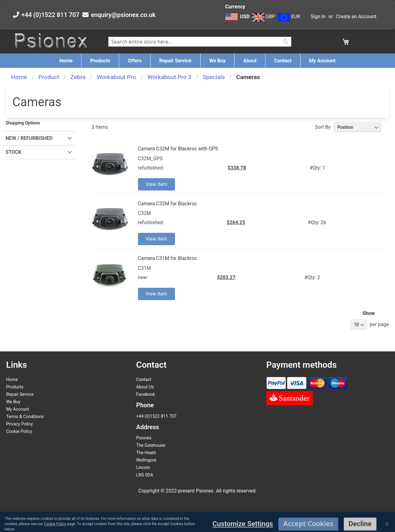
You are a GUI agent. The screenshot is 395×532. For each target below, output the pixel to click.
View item (156, 184)
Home (19, 77)
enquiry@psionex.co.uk (123, 15)
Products (15, 387)
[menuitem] (66, 61)
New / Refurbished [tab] (29, 138)
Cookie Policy (19, 431)
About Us (145, 387)
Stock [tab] (13, 152)
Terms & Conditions (25, 417)
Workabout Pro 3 (169, 77)
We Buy (13, 402)
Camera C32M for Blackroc (168, 204)
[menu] (197, 61)
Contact (144, 379)
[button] (238, 20)
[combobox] (200, 42)
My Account (18, 409)
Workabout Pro (116, 77)
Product (49, 77)
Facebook (146, 394)
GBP (264, 17)
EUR (289, 17)
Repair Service (20, 394)
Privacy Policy (19, 424)
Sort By (323, 127)
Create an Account (356, 17)
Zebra (78, 77)
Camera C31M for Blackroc (168, 258)
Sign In (318, 17)
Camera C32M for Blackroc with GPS (178, 149)
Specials (214, 77)
